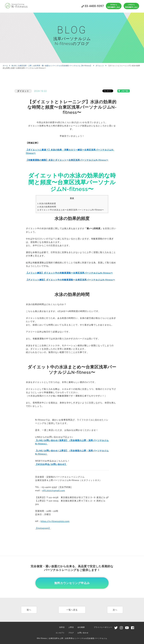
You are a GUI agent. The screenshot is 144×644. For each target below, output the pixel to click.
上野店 (71, 627)
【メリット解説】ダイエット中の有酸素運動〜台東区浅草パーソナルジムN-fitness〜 (69, 273)
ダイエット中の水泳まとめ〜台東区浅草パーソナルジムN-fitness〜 (71, 210)
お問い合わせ (83, 633)
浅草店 (62, 627)
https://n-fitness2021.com (55, 521)
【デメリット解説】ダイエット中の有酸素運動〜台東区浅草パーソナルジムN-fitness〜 (70, 280)
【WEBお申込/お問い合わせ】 (51, 464)
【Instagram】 (43, 528)
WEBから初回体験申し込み (114, 6)
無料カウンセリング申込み (72, 583)
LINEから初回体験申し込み (131, 6)
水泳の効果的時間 (47, 207)
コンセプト (60, 633)
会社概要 (81, 627)
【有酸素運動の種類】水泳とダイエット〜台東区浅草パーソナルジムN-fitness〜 (67, 160)
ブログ (71, 633)
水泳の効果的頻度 (47, 203)
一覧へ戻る (72, 610)
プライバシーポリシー (103, 627)
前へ (29, 610)
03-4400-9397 (93, 6)
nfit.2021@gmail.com (54, 491)
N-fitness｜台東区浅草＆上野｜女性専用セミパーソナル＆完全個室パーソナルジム (73, 638)
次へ (115, 610)
